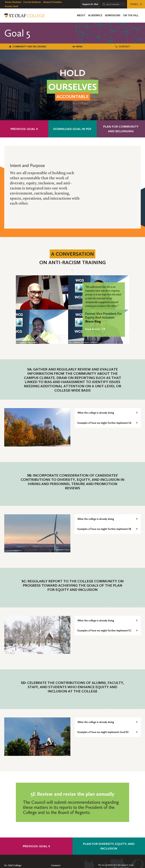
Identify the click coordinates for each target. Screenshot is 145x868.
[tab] (108, 413)
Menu (73, 46)
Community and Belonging (24, 46)
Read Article (93, 329)
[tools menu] (136, 4)
